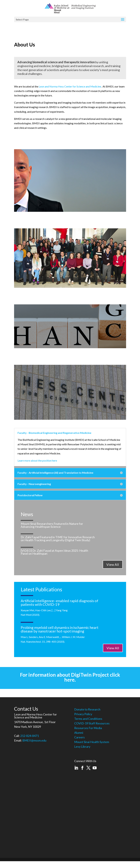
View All (113, 564)
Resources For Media (88, 728)
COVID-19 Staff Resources (92, 723)
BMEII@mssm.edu (34, 740)
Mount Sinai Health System (92, 742)
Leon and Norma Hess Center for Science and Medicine (70, 86)
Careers (79, 737)
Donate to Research (87, 709)
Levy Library (82, 747)
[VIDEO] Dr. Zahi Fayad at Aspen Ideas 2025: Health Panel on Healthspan (54, 552)
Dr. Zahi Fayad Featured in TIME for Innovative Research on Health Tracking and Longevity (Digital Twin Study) (58, 539)
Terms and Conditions (88, 719)
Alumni (79, 733)
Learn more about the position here (37, 460)
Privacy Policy (83, 714)
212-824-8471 (29, 736)
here (69, 680)
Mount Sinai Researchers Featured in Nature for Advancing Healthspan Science (52, 525)
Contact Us (26, 709)
